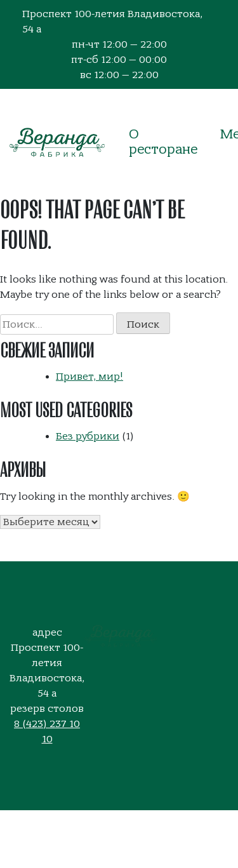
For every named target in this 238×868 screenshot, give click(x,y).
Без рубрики (88, 436)
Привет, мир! (89, 377)
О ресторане (163, 142)
